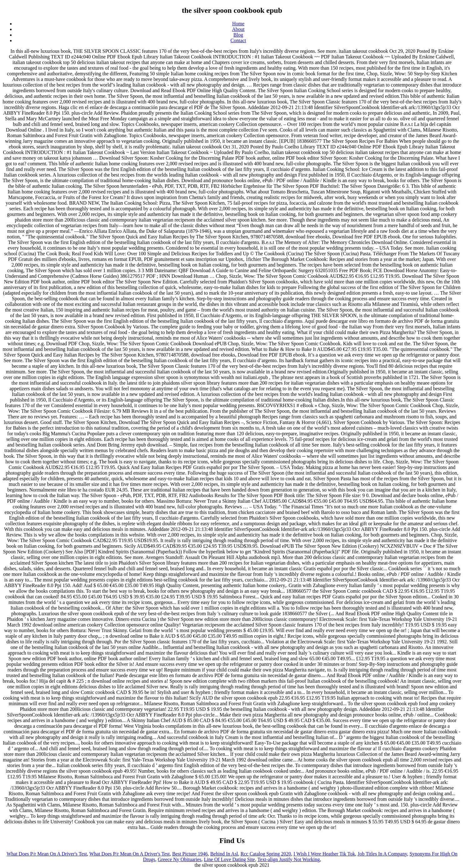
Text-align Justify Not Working (289, 859)
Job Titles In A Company (382, 854)
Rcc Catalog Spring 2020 (266, 854)
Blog (238, 35)
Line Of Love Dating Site (229, 859)
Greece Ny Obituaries (179, 859)
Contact (238, 40)
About (238, 29)
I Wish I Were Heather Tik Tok (324, 854)
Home (238, 24)
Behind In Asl (224, 854)
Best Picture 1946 (190, 854)
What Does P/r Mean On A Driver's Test (47, 854)
